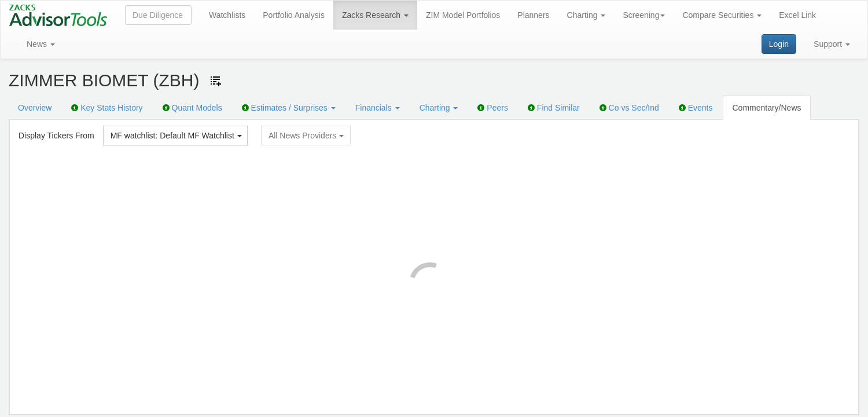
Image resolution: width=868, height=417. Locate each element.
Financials (378, 108)
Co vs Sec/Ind (629, 108)
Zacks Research (375, 15)
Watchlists (227, 15)
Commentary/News (766, 108)
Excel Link (797, 15)
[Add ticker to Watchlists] (216, 81)
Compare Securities (722, 15)
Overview (35, 108)
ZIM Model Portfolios (463, 15)
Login (779, 44)
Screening (644, 15)
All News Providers (306, 136)
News (41, 44)
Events (696, 108)
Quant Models (192, 108)
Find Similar (554, 108)
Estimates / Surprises (289, 108)
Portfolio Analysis (294, 15)
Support (832, 44)
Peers (492, 108)
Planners (533, 15)
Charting (586, 15)
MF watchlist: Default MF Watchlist (176, 136)
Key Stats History (107, 108)
